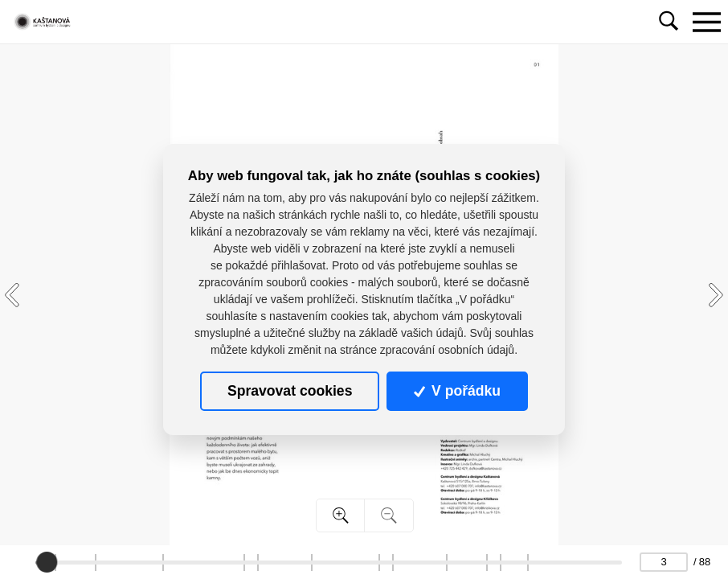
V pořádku (457, 391)
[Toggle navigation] (706, 22)
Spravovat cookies (290, 391)
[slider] (47, 562)
